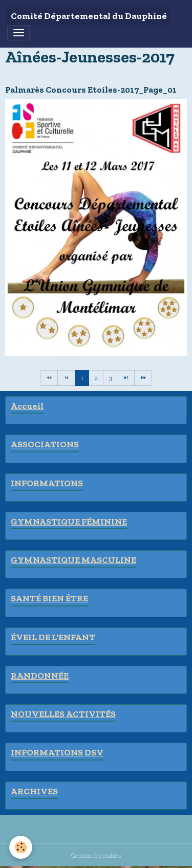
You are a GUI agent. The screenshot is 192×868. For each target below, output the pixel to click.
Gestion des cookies (96, 855)
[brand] (89, 16)
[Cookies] (21, 847)
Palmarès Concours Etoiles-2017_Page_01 (91, 90)
